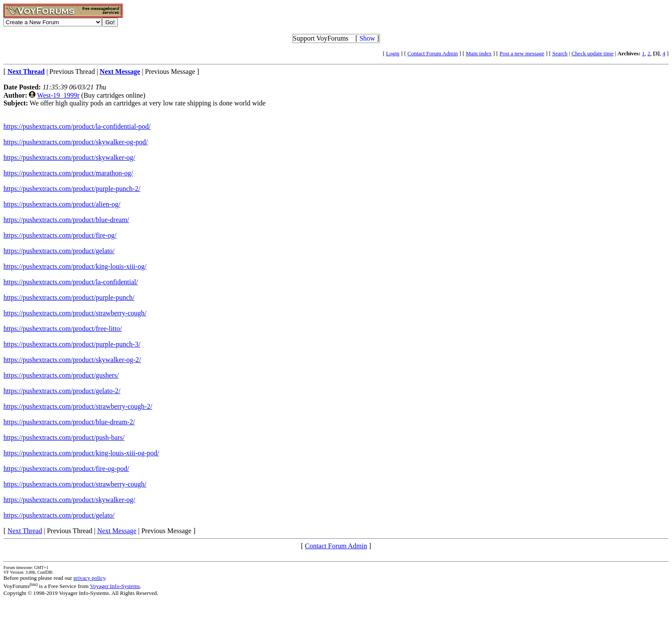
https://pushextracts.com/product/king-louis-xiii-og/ (75, 266)
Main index (479, 53)
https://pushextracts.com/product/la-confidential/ (71, 282)
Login (393, 53)
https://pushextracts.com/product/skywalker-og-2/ (72, 360)
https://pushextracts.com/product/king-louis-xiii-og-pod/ (81, 453)
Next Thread (25, 531)
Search (560, 53)
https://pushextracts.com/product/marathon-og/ (68, 173)
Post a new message (522, 53)
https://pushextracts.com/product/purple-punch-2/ (72, 189)
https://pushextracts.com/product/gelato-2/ (62, 391)
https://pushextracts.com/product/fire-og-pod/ (66, 469)
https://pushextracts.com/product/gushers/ (61, 375)
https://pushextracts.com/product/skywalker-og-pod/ (76, 142)
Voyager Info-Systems (115, 586)
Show (367, 38)
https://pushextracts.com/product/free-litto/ (63, 329)
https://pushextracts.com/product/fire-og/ (60, 235)
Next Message (117, 531)
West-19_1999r (58, 95)
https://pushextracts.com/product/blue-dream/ (66, 220)
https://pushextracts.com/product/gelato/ (59, 251)
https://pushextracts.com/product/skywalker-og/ (69, 157)
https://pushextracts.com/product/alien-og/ (62, 204)
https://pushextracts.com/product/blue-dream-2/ (69, 422)
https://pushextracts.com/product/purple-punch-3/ (72, 344)
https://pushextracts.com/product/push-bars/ (64, 437)
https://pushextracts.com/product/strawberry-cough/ (75, 313)
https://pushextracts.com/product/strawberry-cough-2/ (78, 406)
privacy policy (89, 578)
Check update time (592, 53)
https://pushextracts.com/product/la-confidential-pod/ (77, 126)
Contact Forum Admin (433, 53)
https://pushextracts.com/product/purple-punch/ (69, 297)
